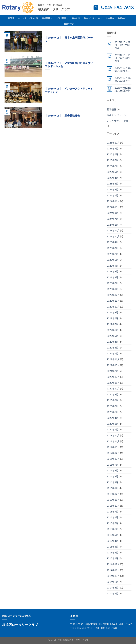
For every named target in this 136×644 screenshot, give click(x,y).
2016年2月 (113, 482)
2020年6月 (113, 412)
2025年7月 (113, 160)
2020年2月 (113, 424)
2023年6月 (113, 260)
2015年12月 (113, 494)
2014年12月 (113, 564)
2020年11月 (113, 383)
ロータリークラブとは (28, 18)
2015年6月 (113, 529)
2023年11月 (113, 230)
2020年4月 (113, 418)
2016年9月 (113, 465)
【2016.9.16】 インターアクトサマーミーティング (69, 90)
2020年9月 (113, 394)
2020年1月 (113, 429)
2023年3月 (113, 277)
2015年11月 (113, 500)
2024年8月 (113, 213)
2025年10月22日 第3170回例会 (122, 45)
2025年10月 (113, 143)
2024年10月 (113, 207)
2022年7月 (113, 324)
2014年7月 (113, 593)
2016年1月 (113, 488)
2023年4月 (113, 271)
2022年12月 (113, 295)
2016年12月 (113, 459)
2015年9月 (113, 511)
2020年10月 (113, 388)
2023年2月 (113, 283)
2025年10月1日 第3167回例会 (123, 79)
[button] (23, 41)
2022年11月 (113, 301)
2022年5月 (113, 336)
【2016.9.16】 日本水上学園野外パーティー (69, 39)
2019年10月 (113, 447)
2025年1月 (113, 195)
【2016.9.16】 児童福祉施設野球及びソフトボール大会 (69, 65)
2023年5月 (113, 266)
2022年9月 (113, 312)
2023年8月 (113, 248)
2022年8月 (113, 318)
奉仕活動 (47, 18)
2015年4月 (113, 541)
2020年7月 (113, 406)
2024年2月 (113, 225)
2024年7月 (113, 219)
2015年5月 (113, 535)
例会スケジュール (93, 18)
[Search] (96, 8)
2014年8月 (113, 587)
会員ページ (69, 24)
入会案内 (110, 18)
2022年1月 (113, 353)
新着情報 (112, 109)
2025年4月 (113, 178)
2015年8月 (113, 517)
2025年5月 (113, 172)
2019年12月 (113, 435)
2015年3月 (113, 547)
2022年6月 (113, 330)
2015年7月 (113, 523)
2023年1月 (113, 289)
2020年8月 (113, 400)
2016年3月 (113, 476)
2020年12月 (113, 377)
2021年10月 (113, 365)
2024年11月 (113, 201)
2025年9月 (113, 148)
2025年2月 (113, 189)
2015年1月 (113, 558)
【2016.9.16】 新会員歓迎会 (62, 116)
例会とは (76, 18)
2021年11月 (113, 359)
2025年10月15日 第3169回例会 (122, 58)
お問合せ (122, 18)
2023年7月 (113, 254)
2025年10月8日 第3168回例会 (123, 69)
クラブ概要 (62, 18)
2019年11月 (113, 441)
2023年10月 (113, 236)
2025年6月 (113, 166)
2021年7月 (113, 371)
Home (11, 18)
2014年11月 (113, 570)
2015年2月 (113, 552)
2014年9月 (113, 582)
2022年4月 (113, 342)
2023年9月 (113, 242)
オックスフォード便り (119, 121)
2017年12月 (113, 453)
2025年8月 (113, 154)
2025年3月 (113, 183)
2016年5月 (113, 470)
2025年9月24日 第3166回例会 (123, 89)
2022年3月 (113, 347)
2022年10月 (113, 307)
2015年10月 (113, 506)
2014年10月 (113, 576)
